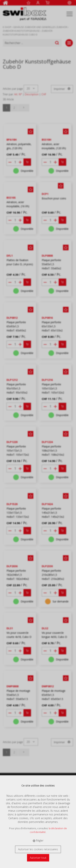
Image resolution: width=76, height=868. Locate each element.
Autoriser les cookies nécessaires (38, 849)
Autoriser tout (38, 858)
